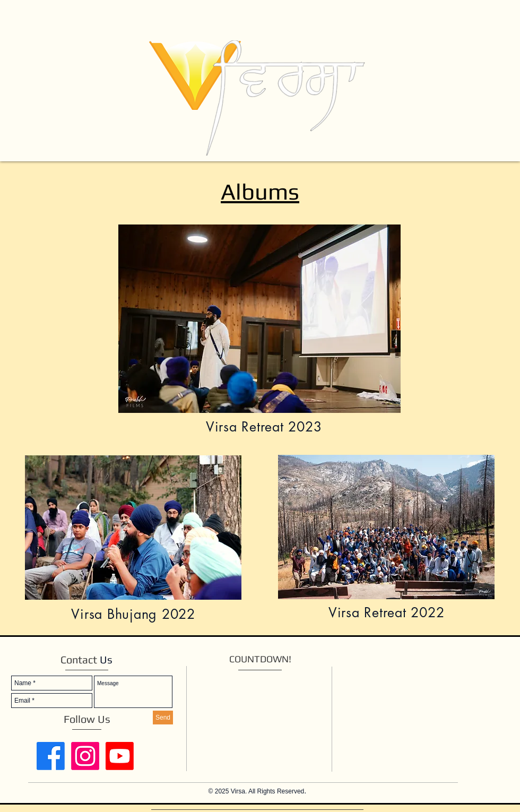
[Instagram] (85, 756)
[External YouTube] (427, 711)
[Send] (163, 718)
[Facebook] (51, 756)
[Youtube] (120, 756)
